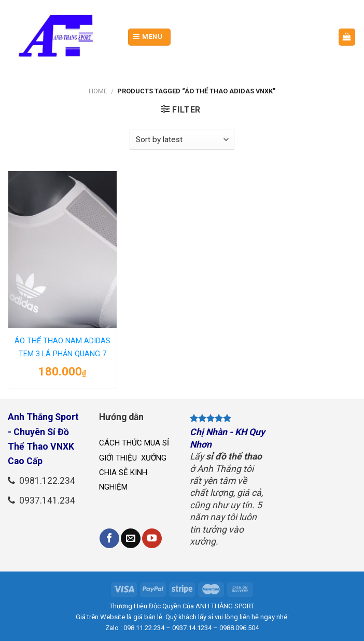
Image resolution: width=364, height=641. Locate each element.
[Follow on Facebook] (109, 538)
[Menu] (149, 37)
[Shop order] (182, 140)
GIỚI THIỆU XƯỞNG (134, 458)
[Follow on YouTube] (152, 538)
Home (98, 91)
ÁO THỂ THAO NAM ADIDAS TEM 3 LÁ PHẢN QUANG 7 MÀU (62, 349)
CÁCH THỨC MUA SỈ (134, 443)
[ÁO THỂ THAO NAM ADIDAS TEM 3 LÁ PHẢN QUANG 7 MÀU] (62, 249)
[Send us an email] (131, 538)
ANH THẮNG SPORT (225, 606)
